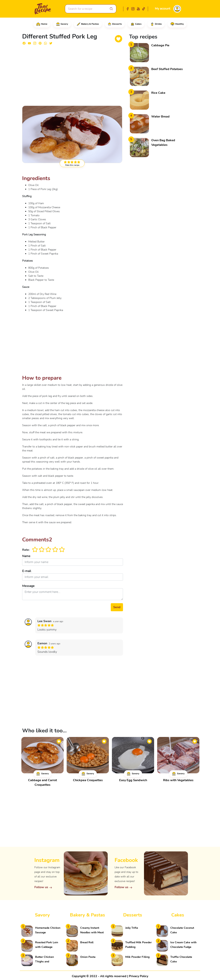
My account (163, 9)
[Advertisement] (73, 75)
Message (28, 586)
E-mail (27, 571)
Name (26, 556)
